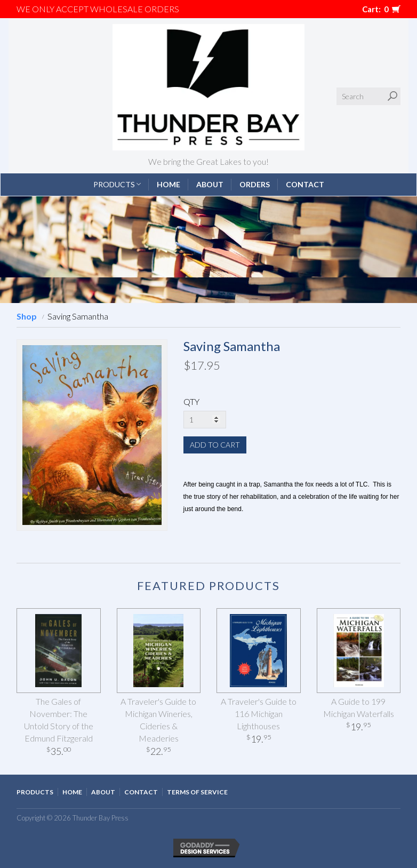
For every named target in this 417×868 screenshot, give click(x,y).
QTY (191, 401)
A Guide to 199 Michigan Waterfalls (359, 707)
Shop (27, 316)
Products (117, 184)
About (210, 184)
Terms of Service (197, 792)
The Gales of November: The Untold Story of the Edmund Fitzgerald (59, 720)
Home (169, 184)
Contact (305, 184)
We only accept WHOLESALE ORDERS (98, 9)
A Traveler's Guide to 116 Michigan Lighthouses (259, 714)
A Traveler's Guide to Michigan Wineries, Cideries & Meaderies (158, 720)
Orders (255, 184)
